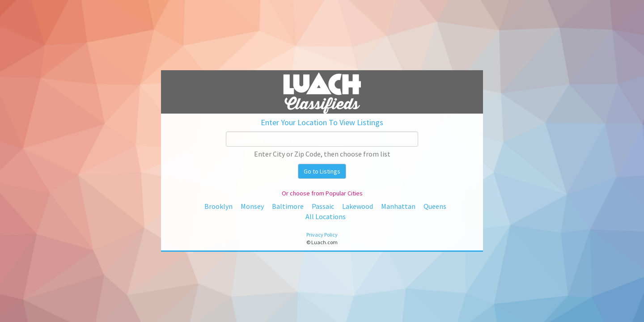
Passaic (323, 206)
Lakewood (358, 206)
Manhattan (398, 206)
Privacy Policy (322, 235)
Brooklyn (218, 206)
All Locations (326, 216)
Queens (435, 206)
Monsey (252, 206)
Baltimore (288, 206)
